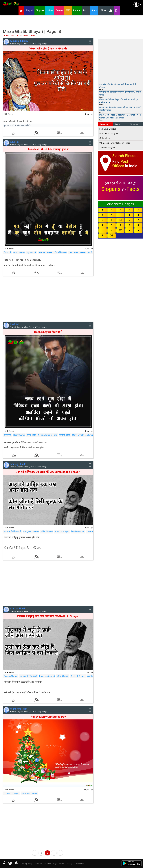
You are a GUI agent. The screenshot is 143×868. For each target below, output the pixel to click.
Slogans (134, 124)
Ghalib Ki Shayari (62, 531)
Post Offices (120, 164)
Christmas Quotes (29, 793)
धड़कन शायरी (32, 252)
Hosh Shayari (19, 252)
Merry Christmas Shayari (83, 435)
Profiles (62, 864)
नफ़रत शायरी (31, 435)
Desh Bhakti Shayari (77, 252)
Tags (55, 864)
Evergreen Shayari (31, 531)
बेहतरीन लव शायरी (78, 531)
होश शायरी (8, 252)
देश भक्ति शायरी (61, 252)
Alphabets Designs (120, 204)
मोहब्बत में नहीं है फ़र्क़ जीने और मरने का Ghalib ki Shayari (48, 616)
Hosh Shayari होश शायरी (48, 332)
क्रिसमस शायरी (65, 435)
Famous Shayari (11, 676)
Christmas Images (12, 793)
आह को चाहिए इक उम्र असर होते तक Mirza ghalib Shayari (48, 472)
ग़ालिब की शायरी (47, 531)
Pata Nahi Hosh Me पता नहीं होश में (48, 149)
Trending (104, 124)
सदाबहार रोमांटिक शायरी (12, 531)
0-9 (111, 235)
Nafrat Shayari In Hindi (48, 435)
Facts (118, 124)
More (103, 11)
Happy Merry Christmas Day (48, 717)
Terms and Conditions (43, 864)
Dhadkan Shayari (46, 252)
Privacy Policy (27, 864)
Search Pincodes (126, 156)
